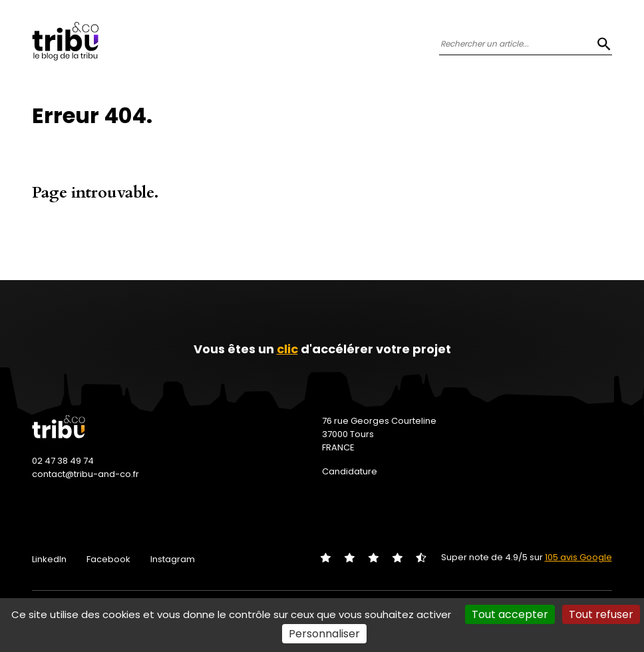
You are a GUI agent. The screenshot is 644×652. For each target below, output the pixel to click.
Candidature (350, 471)
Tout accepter (510, 614)
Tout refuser (601, 614)
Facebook (108, 559)
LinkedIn (49, 559)
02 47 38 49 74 (63, 461)
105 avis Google (578, 557)
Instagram (173, 559)
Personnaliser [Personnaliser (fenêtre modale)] (324, 634)
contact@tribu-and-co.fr (85, 474)
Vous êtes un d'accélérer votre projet (322, 349)
